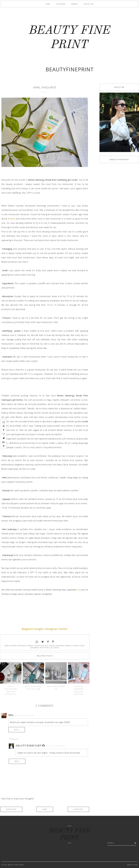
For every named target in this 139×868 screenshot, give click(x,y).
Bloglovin (27, 629)
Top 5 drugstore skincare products (11, 690)
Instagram (51, 629)
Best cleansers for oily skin (33, 688)
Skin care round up (56, 688)
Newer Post (11, 809)
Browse (75, 4)
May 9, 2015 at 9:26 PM (55, 746)
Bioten (14, 646)
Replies (15, 739)
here (12, 219)
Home (48, 4)
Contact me (89, 4)
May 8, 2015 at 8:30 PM (24, 715)
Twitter (63, 629)
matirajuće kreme (26, 646)
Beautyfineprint (29, 746)
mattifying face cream (44, 646)
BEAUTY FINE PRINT (16, 865)
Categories (61, 4)
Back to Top (132, 865)
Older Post (78, 809)
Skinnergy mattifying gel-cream (45, 648)
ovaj (79, 590)
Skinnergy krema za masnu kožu (70, 646)
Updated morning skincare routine (79, 690)
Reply (17, 730)
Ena (11, 715)
